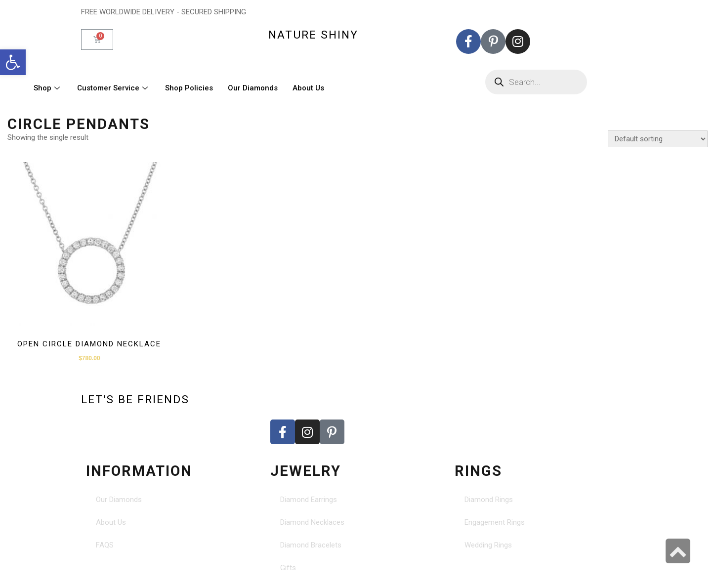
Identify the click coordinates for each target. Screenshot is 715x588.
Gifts (288, 568)
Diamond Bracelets (311, 545)
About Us (308, 88)
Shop (48, 88)
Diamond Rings (489, 500)
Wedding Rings (488, 545)
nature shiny (313, 35)
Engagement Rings (495, 522)
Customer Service (114, 88)
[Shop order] (658, 139)
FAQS (105, 545)
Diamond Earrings (309, 500)
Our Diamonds (253, 88)
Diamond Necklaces (312, 522)
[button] (13, 62)
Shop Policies (189, 88)
